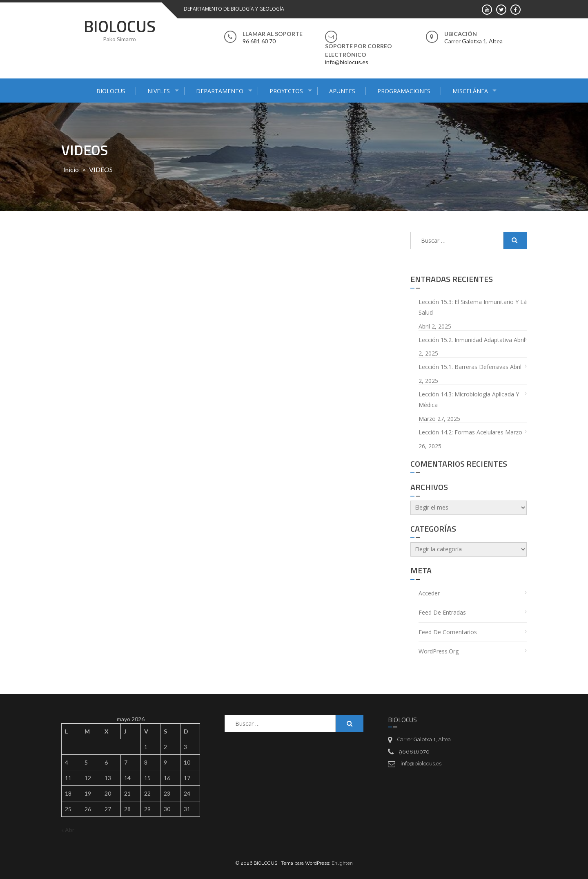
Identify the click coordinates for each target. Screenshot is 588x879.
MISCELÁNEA (470, 91)
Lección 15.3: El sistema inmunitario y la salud (473, 307)
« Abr (68, 830)
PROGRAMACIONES (404, 91)
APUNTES (342, 91)
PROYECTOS (286, 91)
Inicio (71, 169)
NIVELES (159, 91)
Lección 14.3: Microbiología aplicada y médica (469, 400)
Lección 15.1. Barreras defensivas (463, 367)
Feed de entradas (442, 612)
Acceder (429, 593)
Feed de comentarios (448, 632)
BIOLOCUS (120, 26)
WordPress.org (439, 651)
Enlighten (342, 863)
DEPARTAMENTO (220, 91)
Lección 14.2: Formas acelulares (461, 432)
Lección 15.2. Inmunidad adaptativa (465, 340)
